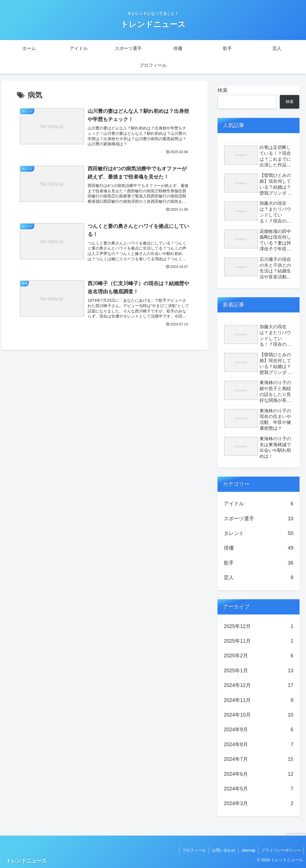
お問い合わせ (224, 850)
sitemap (248, 850)
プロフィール (194, 850)
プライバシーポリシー (281, 850)
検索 (223, 90)
